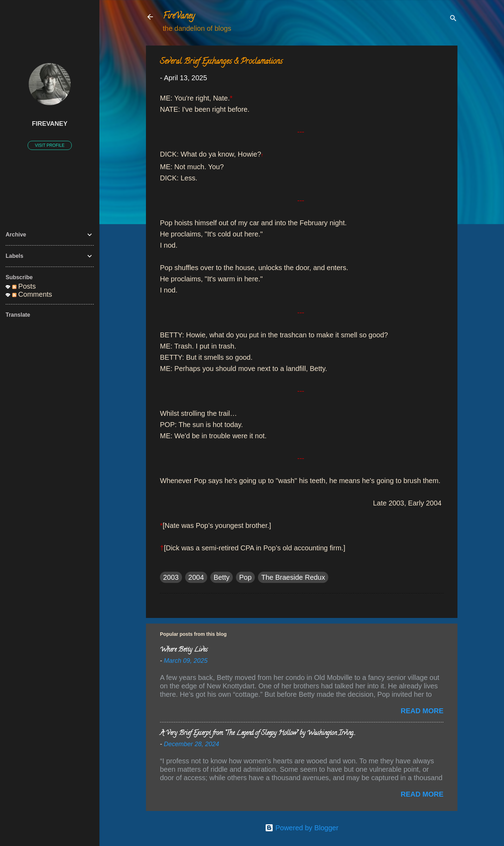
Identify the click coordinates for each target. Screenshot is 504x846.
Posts (24, 286)
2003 (171, 577)
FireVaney (179, 17)
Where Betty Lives (184, 650)
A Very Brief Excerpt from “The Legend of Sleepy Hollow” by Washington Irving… (257, 734)
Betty (222, 577)
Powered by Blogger (302, 828)
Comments (32, 294)
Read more (422, 711)
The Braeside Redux (293, 577)
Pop (245, 577)
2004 (196, 577)
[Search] (453, 19)
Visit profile (50, 145)
